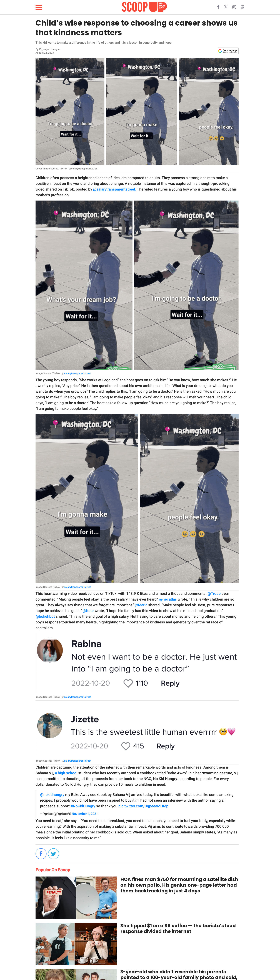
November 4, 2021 (85, 814)
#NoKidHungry (83, 806)
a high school (67, 773)
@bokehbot (45, 616)
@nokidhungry (52, 795)
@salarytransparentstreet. (115, 189)
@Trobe (214, 594)
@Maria (141, 605)
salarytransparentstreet (78, 373)
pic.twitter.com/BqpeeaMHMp (143, 806)
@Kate (88, 611)
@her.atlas (168, 599)
